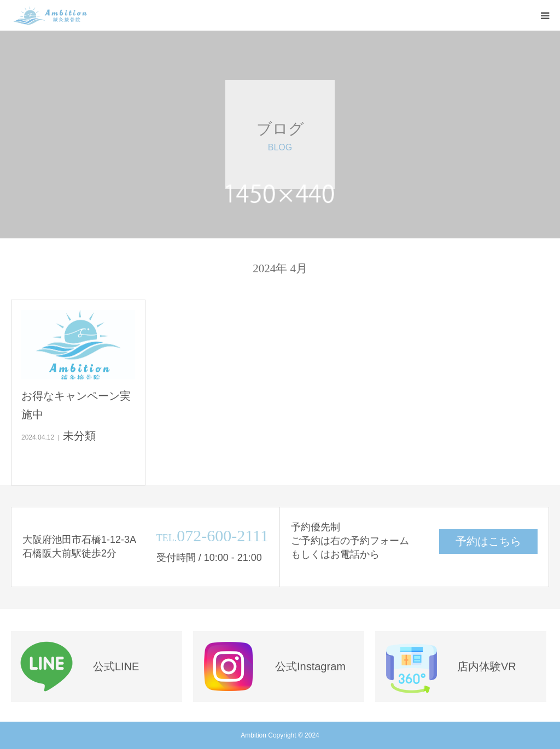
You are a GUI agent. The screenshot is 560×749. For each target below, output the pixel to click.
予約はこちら (488, 541)
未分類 (79, 436)
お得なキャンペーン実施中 (76, 405)
